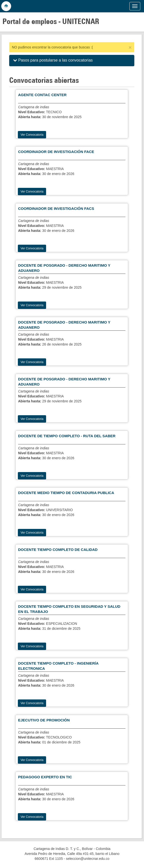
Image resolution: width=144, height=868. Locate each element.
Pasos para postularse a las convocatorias (53, 60)
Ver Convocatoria (32, 135)
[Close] (130, 47)
